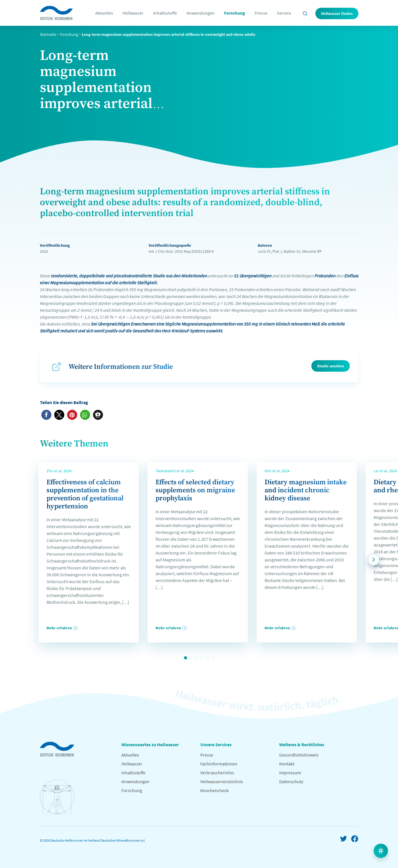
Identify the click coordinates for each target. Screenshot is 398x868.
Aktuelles (104, 13)
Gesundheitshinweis (299, 755)
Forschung (235, 13)
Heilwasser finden (337, 13)
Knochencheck (214, 790)
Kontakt (287, 764)
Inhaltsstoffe (165, 13)
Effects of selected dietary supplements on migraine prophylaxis (195, 490)
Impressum (290, 773)
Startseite (48, 34)
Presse (261, 13)
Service (284, 13)
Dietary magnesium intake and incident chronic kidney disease (306, 490)
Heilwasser (133, 13)
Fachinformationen (219, 764)
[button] (46, 415)
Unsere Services (216, 744)
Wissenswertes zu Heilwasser (150, 744)
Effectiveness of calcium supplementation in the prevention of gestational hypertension (85, 494)
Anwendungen (201, 13)
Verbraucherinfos (217, 773)
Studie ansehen (331, 366)
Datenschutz (291, 781)
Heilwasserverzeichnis (222, 781)
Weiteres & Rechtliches (302, 744)
